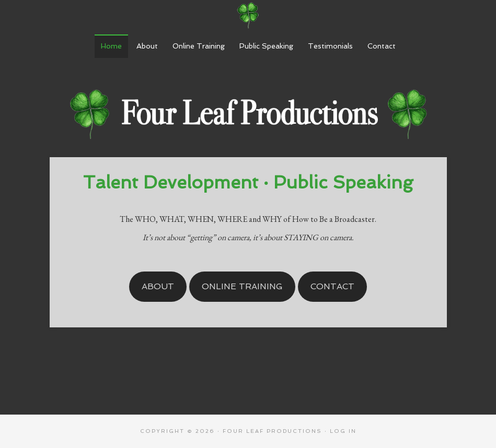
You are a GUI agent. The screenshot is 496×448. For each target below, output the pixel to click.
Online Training (242, 286)
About (158, 286)
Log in (343, 431)
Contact (332, 286)
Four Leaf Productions (248, 16)
